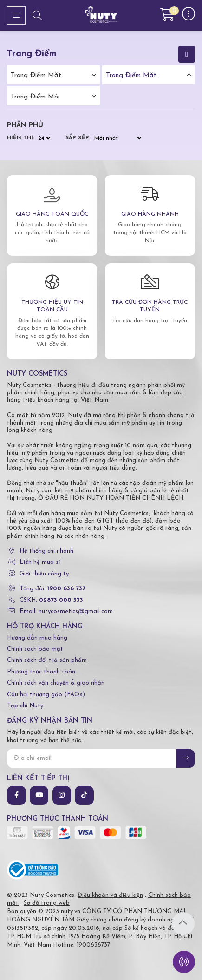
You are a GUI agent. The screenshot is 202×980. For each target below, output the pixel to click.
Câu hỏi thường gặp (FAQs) (46, 695)
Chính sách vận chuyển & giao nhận (56, 683)
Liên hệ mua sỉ (40, 562)
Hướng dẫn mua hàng (37, 638)
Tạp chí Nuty (25, 706)
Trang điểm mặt (131, 75)
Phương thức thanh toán (41, 672)
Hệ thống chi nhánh (46, 551)
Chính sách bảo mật (35, 649)
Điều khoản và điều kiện (110, 895)
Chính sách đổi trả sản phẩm (47, 660)
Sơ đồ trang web (47, 903)
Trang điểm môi (35, 97)
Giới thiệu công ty (44, 574)
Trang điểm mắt (36, 75)
